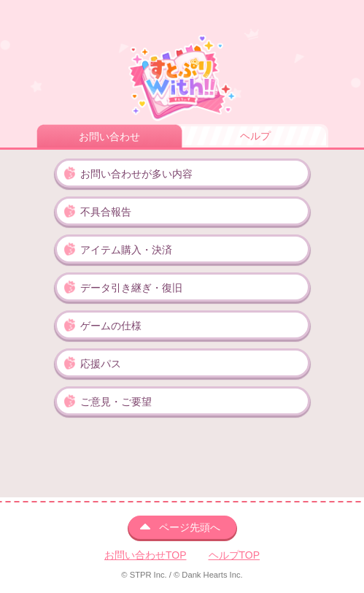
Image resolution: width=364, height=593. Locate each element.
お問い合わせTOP (146, 555)
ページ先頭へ (190, 527)
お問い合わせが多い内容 (136, 174)
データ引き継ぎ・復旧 (131, 288)
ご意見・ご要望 (116, 402)
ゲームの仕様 (111, 326)
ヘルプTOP (235, 555)
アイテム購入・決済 (126, 250)
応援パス (101, 364)
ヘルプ (255, 136)
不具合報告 (106, 212)
